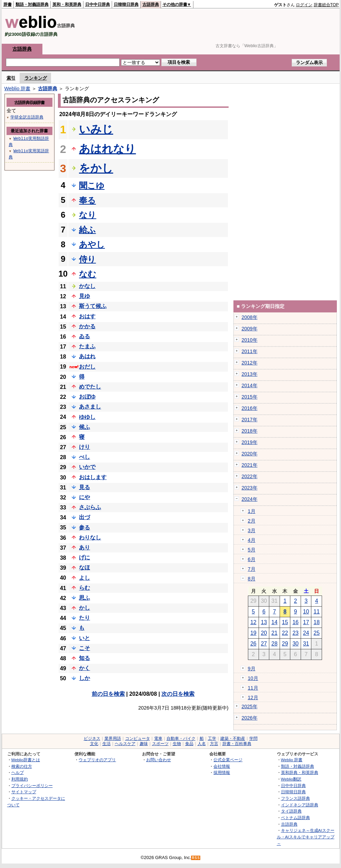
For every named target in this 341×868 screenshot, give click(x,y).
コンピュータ (138, 738)
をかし (96, 168)
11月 (253, 688)
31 (306, 644)
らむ (84, 588)
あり (84, 547)
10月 (253, 678)
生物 (177, 744)
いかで (87, 467)
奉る (87, 200)
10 (306, 612)
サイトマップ (24, 792)
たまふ (87, 346)
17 (306, 622)
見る (84, 487)
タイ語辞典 (291, 811)
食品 (189, 744)
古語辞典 (151, 4)
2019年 (250, 442)
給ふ (87, 230)
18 (317, 622)
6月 (252, 559)
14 (274, 622)
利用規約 (20, 779)
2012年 (250, 363)
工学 (212, 738)
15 (285, 622)
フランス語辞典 (295, 798)
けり (84, 447)
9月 (252, 669)
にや (84, 497)
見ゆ (84, 296)
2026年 (250, 718)
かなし (87, 286)
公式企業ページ (228, 760)
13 (264, 622)
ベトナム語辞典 (295, 818)
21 (274, 633)
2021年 (250, 465)
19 (253, 633)
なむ (88, 274)
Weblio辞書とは (26, 760)
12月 (253, 697)
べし (84, 457)
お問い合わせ (159, 760)
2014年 (250, 385)
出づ (84, 517)
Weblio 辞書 (18, 89)
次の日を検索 (178, 694)
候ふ (84, 427)
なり (88, 215)
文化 (94, 744)
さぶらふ (90, 507)
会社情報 (222, 766)
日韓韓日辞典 (126, 4)
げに (84, 557)
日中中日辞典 (98, 4)
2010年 (250, 340)
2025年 (250, 706)
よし (84, 578)
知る (84, 658)
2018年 (250, 431)
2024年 (250, 499)
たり (84, 618)
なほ (84, 567)
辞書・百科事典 (237, 744)
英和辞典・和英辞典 (300, 772)
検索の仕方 (22, 766)
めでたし (90, 387)
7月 (252, 569)
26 (253, 644)
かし (84, 608)
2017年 (250, 420)
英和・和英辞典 (67, 4)
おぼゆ (87, 397)
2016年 (250, 408)
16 (295, 622)
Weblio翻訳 (291, 779)
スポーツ (160, 744)
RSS (196, 858)
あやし (92, 244)
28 (274, 644)
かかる (87, 326)
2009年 (250, 329)
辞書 (8, 4)
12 (253, 622)
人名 (202, 744)
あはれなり (107, 149)
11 (317, 612)
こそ (84, 648)
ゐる (84, 336)
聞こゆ (92, 185)
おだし (87, 367)
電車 (158, 738)
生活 (107, 744)
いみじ (96, 129)
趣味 (144, 744)
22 (285, 633)
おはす (87, 316)
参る (84, 528)
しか (84, 678)
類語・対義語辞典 (32, 4)
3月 (252, 530)
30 (295, 644)
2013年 (250, 374)
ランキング (36, 78)
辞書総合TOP (326, 5)
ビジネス (92, 738)
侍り (87, 259)
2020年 (250, 454)
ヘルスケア (125, 744)
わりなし (90, 538)
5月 (252, 550)
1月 (252, 511)
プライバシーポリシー (32, 786)
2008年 (250, 317)
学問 (253, 738)
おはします (93, 477)
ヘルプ (18, 772)
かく (84, 668)
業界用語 (113, 738)
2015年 (250, 397)
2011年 (250, 351)
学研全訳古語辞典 (27, 117)
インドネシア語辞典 (300, 805)
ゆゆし (87, 417)
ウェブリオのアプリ (97, 760)
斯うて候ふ (93, 306)
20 (264, 633)
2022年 (250, 476)
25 (317, 633)
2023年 (250, 488)
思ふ (84, 598)
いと (84, 638)
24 (306, 633)
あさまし (90, 407)
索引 (11, 78)
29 (285, 644)
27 (264, 644)
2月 (252, 521)
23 (295, 633)
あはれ (87, 356)
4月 (252, 540)
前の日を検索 (108, 694)
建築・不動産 (233, 738)
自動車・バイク (181, 738)
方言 (214, 744)
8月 (252, 579)
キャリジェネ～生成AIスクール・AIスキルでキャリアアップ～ (306, 837)
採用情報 (222, 772)
